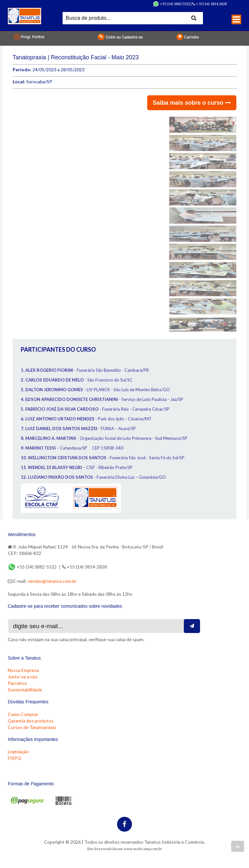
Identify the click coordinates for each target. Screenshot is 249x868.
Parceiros (17, 683)
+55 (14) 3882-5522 (33, 567)
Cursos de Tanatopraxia (32, 727)
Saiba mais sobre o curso (192, 103)
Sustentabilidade (25, 690)
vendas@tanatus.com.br (52, 581)
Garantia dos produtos (31, 721)
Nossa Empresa (23, 670)
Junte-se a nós (23, 677)
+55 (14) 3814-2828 (85, 567)
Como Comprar (23, 714)
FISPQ (14, 758)
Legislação (18, 751)
